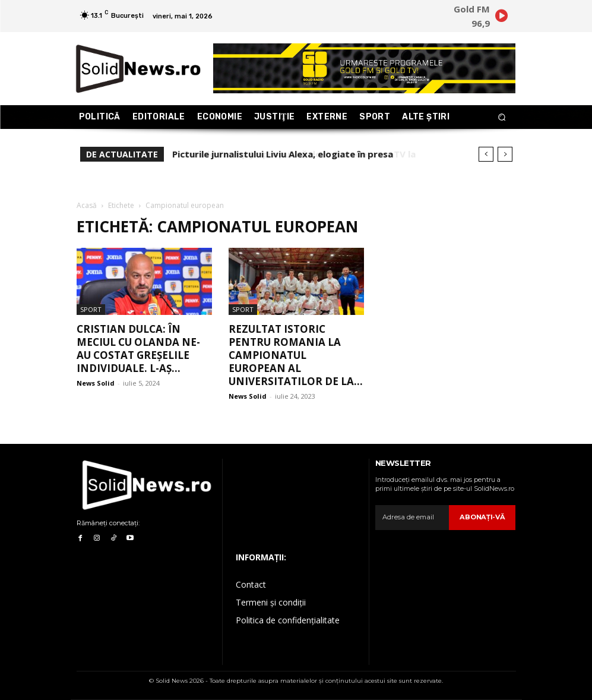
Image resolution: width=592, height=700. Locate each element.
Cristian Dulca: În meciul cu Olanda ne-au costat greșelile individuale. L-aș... (138, 349)
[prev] (486, 154)
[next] (505, 154)
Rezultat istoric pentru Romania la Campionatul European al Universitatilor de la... (296, 355)
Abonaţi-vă (483, 517)
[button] (501, 117)
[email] (413, 518)
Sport (91, 309)
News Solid (96, 383)
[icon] (502, 18)
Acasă (87, 205)
